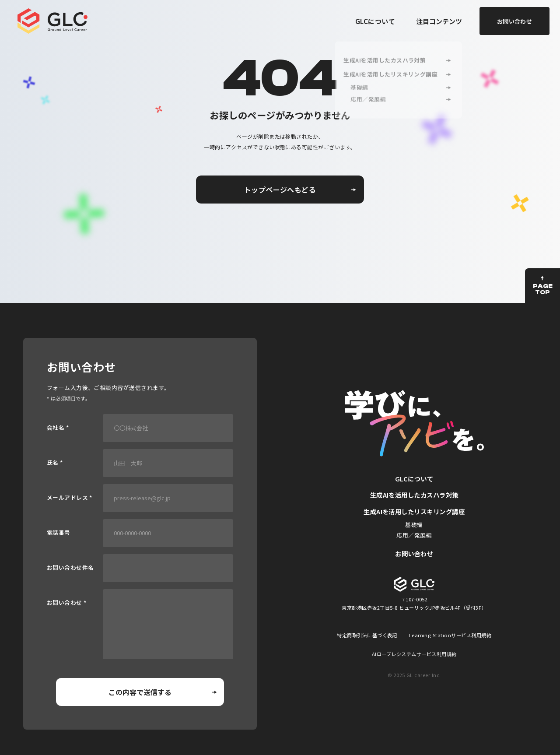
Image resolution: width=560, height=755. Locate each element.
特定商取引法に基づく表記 (367, 635)
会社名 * (58, 428)
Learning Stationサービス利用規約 (450, 635)
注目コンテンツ (439, 21)
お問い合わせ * (67, 603)
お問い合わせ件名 (70, 568)
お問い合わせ (414, 553)
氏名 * (55, 463)
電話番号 (59, 533)
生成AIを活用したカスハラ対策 (414, 495)
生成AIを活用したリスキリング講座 (414, 511)
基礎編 (414, 525)
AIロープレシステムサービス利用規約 (414, 654)
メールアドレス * (70, 498)
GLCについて (375, 21)
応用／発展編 (414, 535)
